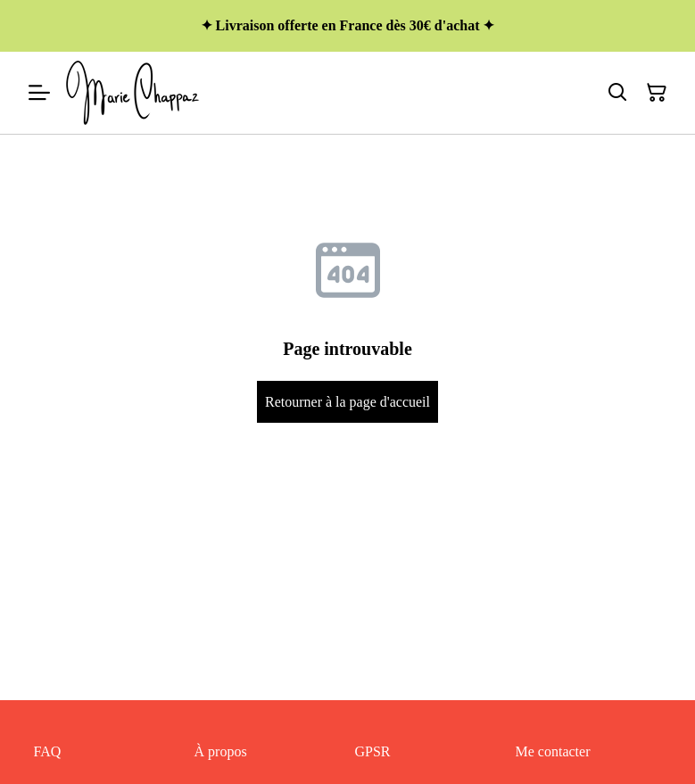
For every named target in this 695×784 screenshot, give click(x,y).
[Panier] (657, 93)
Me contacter (553, 751)
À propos (221, 751)
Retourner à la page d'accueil (347, 402)
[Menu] (39, 93)
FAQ (48, 751)
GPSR (373, 751)
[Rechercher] (617, 93)
